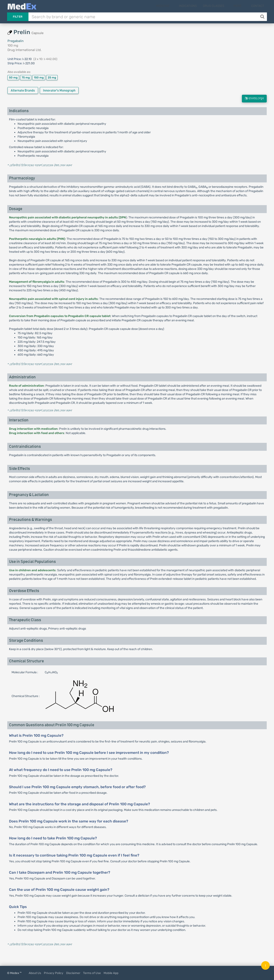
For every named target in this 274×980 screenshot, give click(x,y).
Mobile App (111, 973)
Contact (258, 6)
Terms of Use (92, 973)
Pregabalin (16, 41)
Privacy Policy (54, 973)
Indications (194, 6)
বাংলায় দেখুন (254, 98)
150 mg (39, 77)
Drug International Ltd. (25, 50)
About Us (35, 973)
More (241, 6)
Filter (18, 17)
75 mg (26, 77)
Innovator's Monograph (59, 91)
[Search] (263, 17)
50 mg (13, 77)
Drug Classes (220, 6)
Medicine (173, 6)
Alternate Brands (23, 91)
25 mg (52, 77)
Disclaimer (73, 973)
